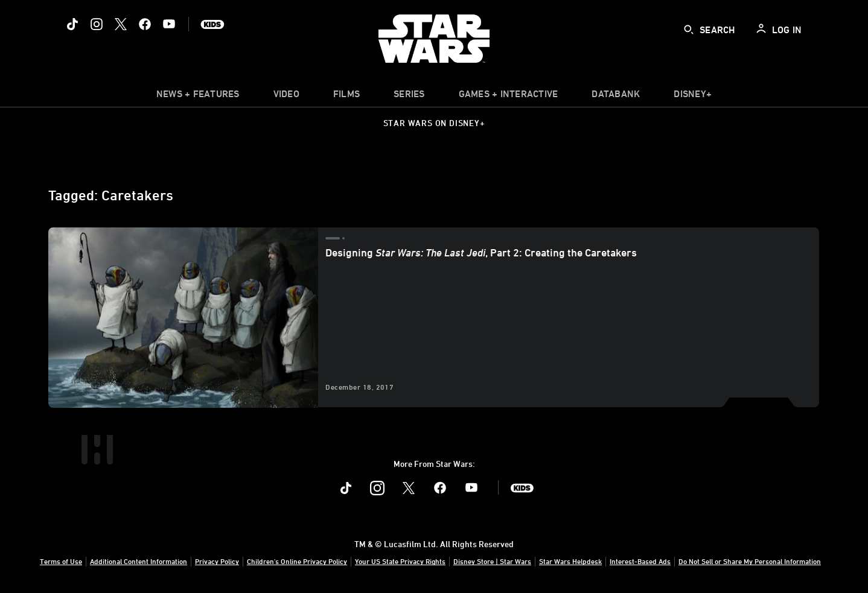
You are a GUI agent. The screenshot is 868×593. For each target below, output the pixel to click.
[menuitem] (286, 97)
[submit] (689, 30)
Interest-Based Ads (640, 561)
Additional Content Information (139, 561)
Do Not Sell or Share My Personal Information (750, 561)
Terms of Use (61, 561)
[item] (198, 97)
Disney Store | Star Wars (492, 561)
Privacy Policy (217, 561)
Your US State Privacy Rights (400, 561)
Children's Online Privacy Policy (297, 561)
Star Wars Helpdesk (570, 561)
